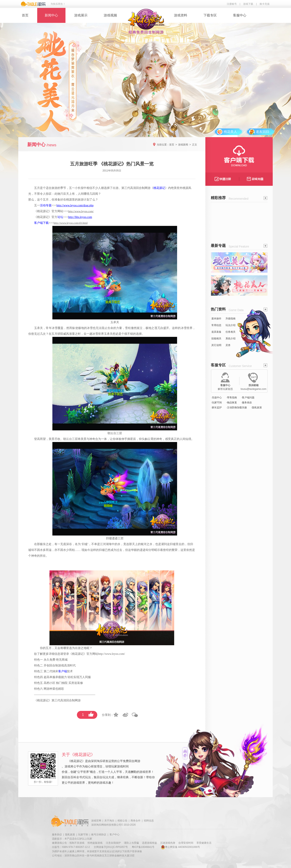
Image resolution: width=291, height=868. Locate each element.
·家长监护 (216, 408)
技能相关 (216, 339)
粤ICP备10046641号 (143, 847)
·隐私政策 (257, 408)
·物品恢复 (231, 403)
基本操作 (216, 319)
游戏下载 (248, 4)
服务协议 (57, 835)
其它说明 (216, 345)
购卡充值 (265, 4)
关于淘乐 (109, 821)
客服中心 (240, 15)
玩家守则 (83, 835)
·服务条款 (247, 403)
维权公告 (122, 821)
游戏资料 (181, 15)
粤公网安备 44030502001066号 (181, 847)
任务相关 (231, 332)
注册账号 (232, 4)
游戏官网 (96, 821)
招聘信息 (149, 821)
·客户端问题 (248, 398)
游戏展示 (81, 15)
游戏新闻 (183, 145)
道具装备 (216, 332)
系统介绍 (231, 339)
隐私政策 (70, 835)
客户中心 (115, 835)
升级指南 (231, 319)
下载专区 (210, 15)
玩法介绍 (231, 325)
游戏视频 (110, 15)
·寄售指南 (231, 398)
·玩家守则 (216, 403)
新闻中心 (51, 15)
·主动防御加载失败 (236, 408)
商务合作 (136, 821)
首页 (25, 15)
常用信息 (216, 325)
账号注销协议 (99, 835)
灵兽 (228, 345)
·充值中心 (216, 398)
